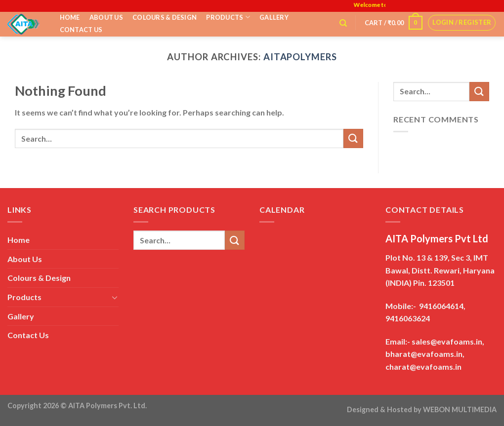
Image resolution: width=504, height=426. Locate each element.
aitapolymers (300, 57)
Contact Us (81, 30)
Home (70, 17)
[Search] (343, 23)
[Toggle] (115, 297)
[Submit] (353, 138)
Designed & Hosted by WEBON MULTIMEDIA (422, 409)
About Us (106, 17)
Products (228, 17)
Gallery (274, 17)
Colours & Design (165, 17)
